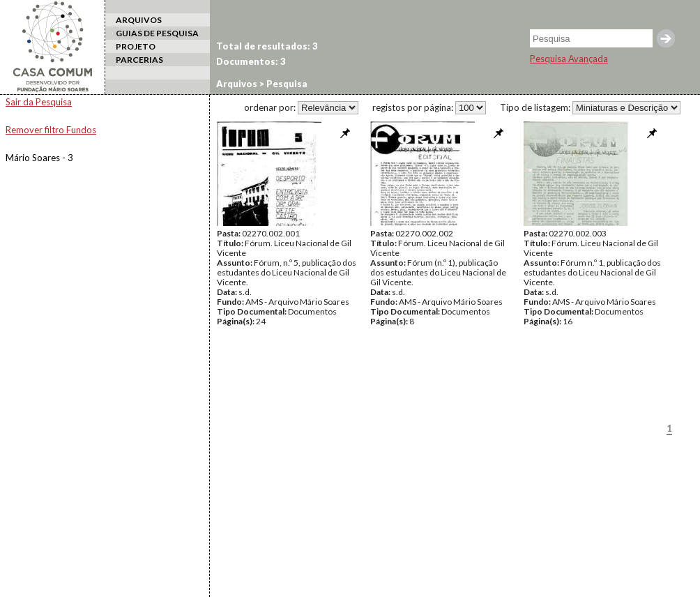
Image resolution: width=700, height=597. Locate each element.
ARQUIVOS (139, 20)
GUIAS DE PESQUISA (157, 33)
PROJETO (136, 46)
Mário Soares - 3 (39, 158)
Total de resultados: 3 (267, 46)
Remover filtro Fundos (51, 130)
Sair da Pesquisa (39, 102)
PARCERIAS (139, 60)
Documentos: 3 (251, 61)
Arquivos (237, 84)
